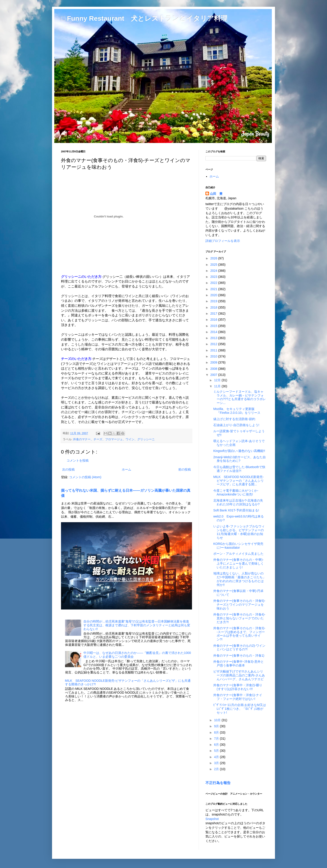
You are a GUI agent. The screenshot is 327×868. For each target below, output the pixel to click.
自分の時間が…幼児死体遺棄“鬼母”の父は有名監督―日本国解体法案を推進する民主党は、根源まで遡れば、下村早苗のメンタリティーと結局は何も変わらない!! (137, 625)
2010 (214, 356)
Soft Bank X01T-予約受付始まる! (236, 510)
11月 (218, 386)
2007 (214, 375)
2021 (214, 289)
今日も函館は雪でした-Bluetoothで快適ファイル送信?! (239, 469)
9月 (217, 726)
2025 (214, 265)
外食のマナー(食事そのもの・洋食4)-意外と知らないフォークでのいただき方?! (239, 618)
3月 (217, 763)
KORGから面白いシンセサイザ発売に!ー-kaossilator (238, 546)
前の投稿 (185, 469)
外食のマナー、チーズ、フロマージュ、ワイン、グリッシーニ (114, 439)
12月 (218, 380)
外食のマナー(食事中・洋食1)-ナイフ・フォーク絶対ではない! (238, 697)
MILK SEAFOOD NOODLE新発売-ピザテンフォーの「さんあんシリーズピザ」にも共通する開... (239, 481)
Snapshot (212, 819)
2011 (214, 350)
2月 (217, 769)
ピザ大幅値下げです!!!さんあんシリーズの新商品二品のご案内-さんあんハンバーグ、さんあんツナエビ (239, 675)
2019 (214, 301)
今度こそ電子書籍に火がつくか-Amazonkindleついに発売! (236, 492)
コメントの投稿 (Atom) (85, 477)
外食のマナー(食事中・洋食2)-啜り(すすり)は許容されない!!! (238, 687)
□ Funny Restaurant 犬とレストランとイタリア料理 (144, 18)
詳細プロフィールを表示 (223, 241)
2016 (214, 320)
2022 (214, 283)
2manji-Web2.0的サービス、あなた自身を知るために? (240, 459)
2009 (214, 362)
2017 (214, 313)
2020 (214, 295)
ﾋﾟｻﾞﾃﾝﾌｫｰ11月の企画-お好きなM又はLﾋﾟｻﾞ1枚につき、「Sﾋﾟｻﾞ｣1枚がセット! (240, 709)
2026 (214, 258)
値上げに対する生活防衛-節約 (234, 419)
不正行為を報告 (218, 783)
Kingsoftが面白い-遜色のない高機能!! (239, 451)
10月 (218, 720)
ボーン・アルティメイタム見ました (238, 554)
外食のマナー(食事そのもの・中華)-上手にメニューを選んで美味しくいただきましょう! (239, 563)
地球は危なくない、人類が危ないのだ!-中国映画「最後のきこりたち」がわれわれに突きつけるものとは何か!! (240, 579)
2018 (214, 307)
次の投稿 (68, 469)
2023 (214, 277)
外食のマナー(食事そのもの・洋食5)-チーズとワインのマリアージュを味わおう (239, 605)
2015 (214, 326)
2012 (214, 344)
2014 (214, 332)
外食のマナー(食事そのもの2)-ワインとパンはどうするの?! (239, 648)
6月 (217, 745)
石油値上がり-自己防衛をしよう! (236, 425)
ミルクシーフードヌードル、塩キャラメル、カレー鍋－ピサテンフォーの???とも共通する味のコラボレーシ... (240, 397)
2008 (214, 369)
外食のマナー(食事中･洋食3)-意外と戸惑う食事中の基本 (239, 663)
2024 (214, 271)
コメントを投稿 (78, 460)
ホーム (126, 469)
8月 (217, 732)
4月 (217, 757)
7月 (217, 739)
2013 (214, 338)
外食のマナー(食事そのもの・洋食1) (239, 655)
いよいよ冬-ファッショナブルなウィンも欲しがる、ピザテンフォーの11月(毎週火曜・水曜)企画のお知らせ (239, 532)
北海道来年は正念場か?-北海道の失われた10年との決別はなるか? (238, 502)
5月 (217, 751)
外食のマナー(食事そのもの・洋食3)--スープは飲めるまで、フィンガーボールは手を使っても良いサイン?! (239, 634)
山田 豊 (216, 194)
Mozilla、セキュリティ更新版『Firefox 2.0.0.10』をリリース (237, 411)
